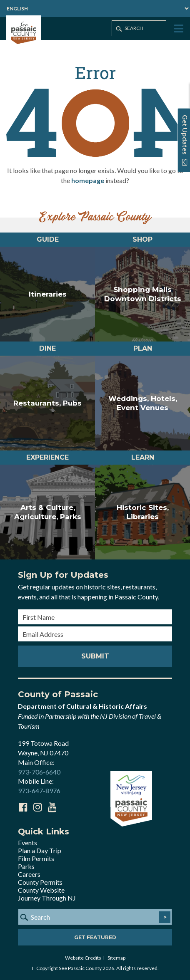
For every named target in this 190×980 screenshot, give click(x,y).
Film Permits (36, 858)
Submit (95, 656)
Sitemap (116, 958)
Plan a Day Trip (40, 850)
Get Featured (95, 937)
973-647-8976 (39, 791)
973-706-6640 (39, 772)
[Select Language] (95, 9)
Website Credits (83, 958)
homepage (88, 180)
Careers (29, 874)
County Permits (40, 882)
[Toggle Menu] (178, 29)
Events (27, 843)
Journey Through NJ (47, 898)
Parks (26, 866)
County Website (41, 890)
